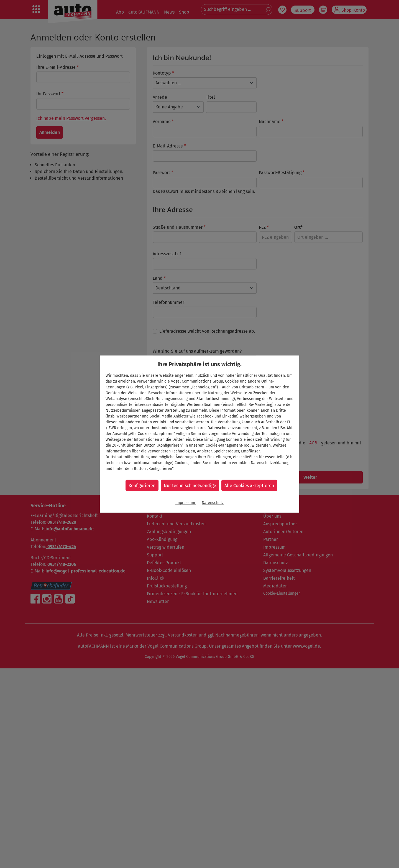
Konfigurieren (142, 485)
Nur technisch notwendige (190, 485)
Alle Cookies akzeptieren (249, 485)
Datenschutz (213, 502)
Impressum (186, 502)
